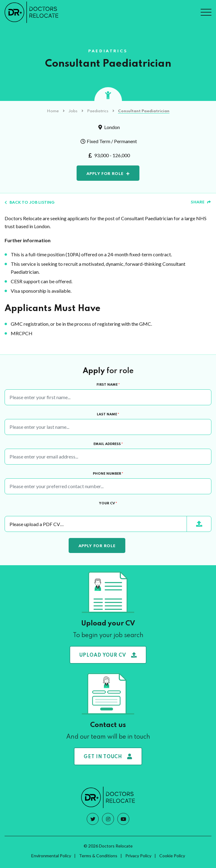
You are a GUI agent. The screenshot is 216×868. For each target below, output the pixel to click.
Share (201, 202)
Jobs (73, 111)
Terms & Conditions (98, 856)
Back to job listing (30, 203)
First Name (108, 385)
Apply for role (105, 174)
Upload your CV (108, 655)
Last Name (108, 414)
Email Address (108, 444)
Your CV (108, 503)
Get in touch (108, 757)
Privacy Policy (138, 856)
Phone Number (108, 474)
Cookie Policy (172, 856)
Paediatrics (98, 111)
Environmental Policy (51, 856)
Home (53, 111)
